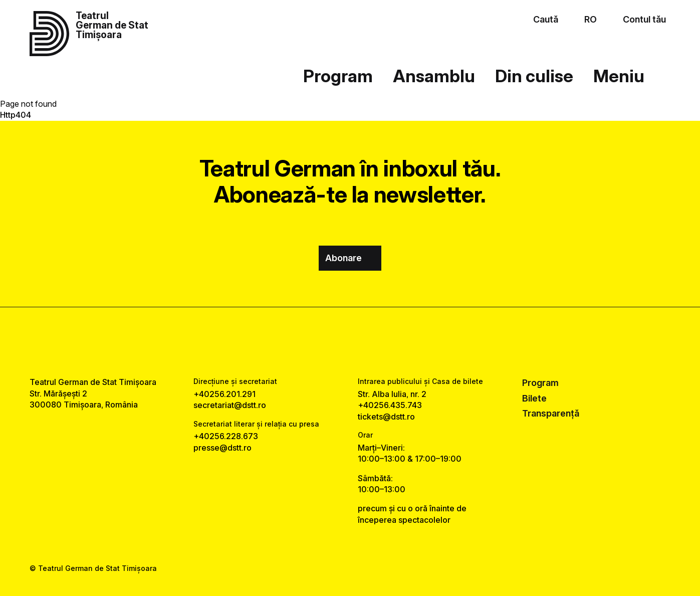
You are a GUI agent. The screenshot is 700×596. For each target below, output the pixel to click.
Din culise (534, 76)
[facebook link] (320, 342)
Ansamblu (434, 76)
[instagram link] (350, 342)
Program (338, 76)
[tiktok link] (380, 342)
